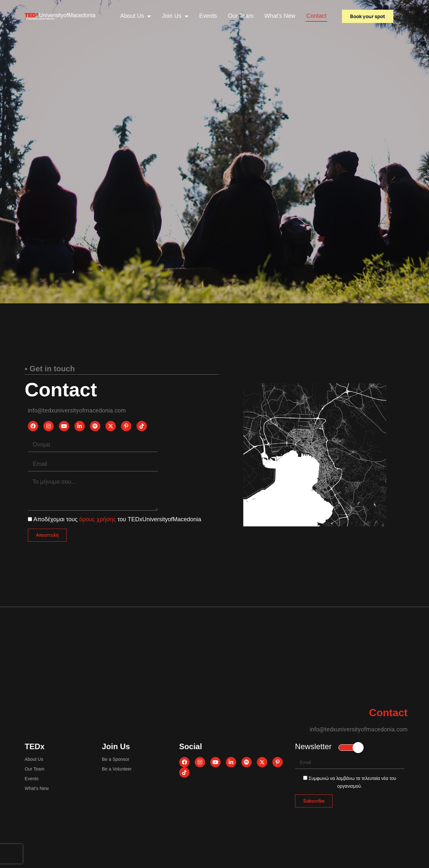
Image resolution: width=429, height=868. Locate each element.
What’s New (280, 16)
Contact (316, 16)
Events (208, 16)
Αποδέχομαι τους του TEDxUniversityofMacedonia (117, 519)
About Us (135, 16)
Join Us (175, 16)
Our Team (241, 16)
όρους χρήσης (98, 519)
